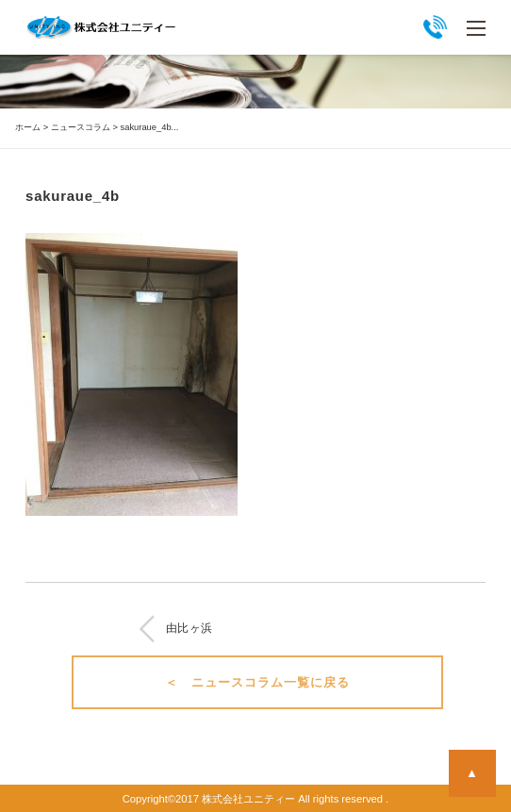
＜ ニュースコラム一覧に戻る (258, 682)
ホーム (28, 128)
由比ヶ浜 (189, 628)
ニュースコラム (81, 128)
